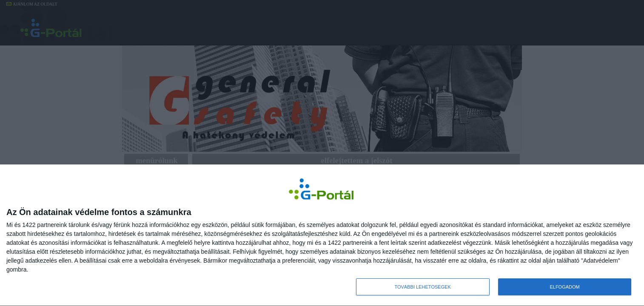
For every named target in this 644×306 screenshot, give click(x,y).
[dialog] (322, 235)
